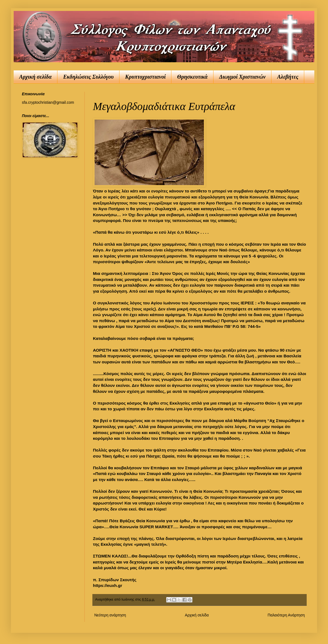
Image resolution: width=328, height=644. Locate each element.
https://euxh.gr (108, 585)
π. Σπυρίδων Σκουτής (115, 580)
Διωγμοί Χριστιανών (242, 77)
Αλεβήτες (288, 77)
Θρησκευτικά (192, 77)
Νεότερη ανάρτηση (110, 615)
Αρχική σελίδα (35, 77)
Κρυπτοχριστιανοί (145, 77)
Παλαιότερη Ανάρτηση (286, 615)
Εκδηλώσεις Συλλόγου (88, 77)
